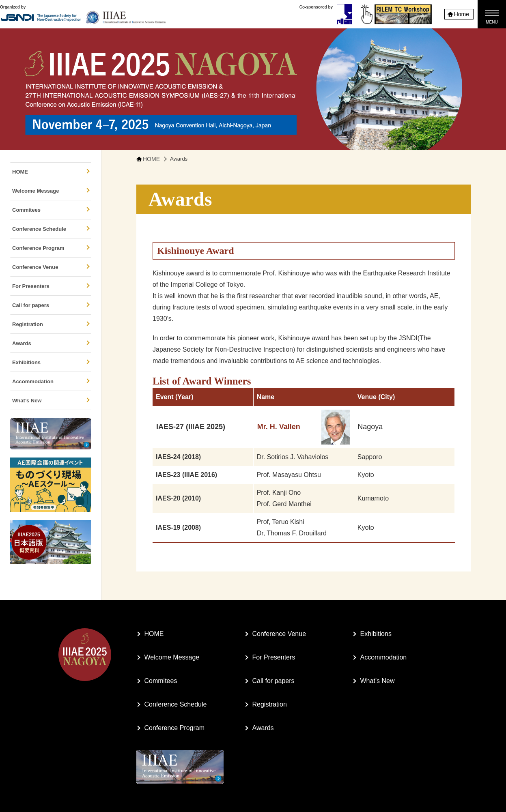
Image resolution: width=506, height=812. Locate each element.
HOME (51, 172)
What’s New (51, 401)
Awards (51, 343)
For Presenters (51, 286)
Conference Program (51, 248)
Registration (51, 324)
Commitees (51, 210)
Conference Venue (51, 267)
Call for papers (51, 305)
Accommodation (51, 381)
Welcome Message (51, 191)
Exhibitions (51, 362)
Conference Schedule (51, 229)
